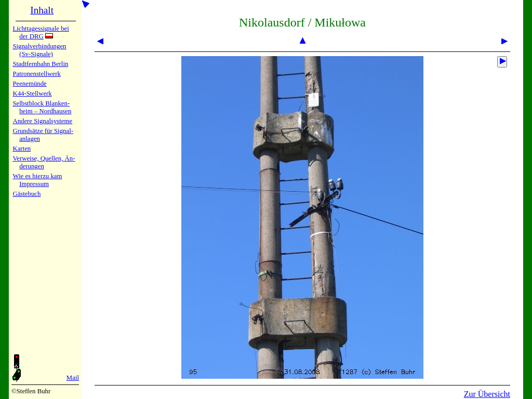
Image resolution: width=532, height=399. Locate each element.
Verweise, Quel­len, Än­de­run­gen (44, 162)
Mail (73, 378)
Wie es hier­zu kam (37, 176)
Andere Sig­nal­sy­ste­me (42, 121)
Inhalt (42, 10)
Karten (22, 149)
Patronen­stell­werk (36, 74)
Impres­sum (34, 184)
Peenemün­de (29, 84)
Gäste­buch (26, 194)
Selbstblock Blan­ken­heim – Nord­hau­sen (42, 107)
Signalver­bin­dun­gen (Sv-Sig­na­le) (39, 50)
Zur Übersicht (487, 394)
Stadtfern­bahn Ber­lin (40, 64)
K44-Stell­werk (32, 94)
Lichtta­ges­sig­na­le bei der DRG (41, 32)
